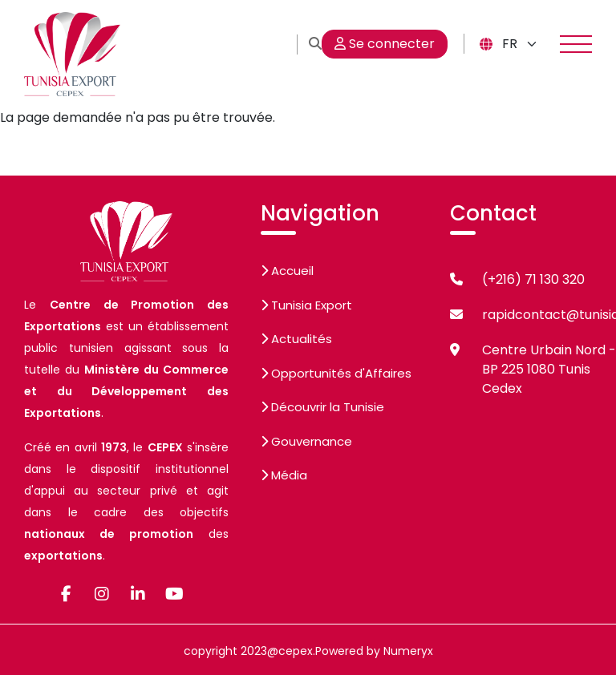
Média (284, 475)
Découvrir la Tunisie (322, 407)
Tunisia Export (306, 305)
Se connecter (385, 44)
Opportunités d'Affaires (336, 373)
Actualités (296, 339)
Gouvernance (306, 441)
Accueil (287, 271)
